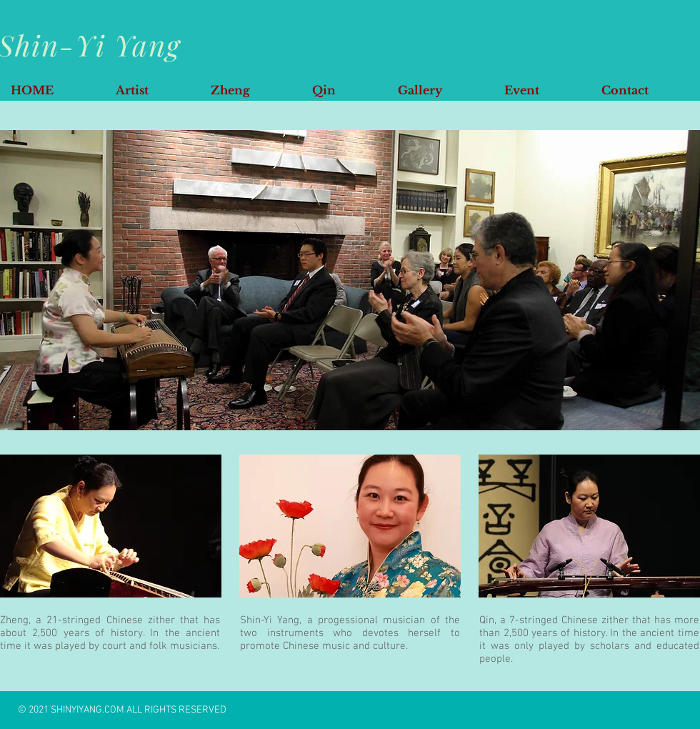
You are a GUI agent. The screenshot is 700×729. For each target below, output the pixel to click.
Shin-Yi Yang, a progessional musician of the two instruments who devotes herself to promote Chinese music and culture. (350, 633)
